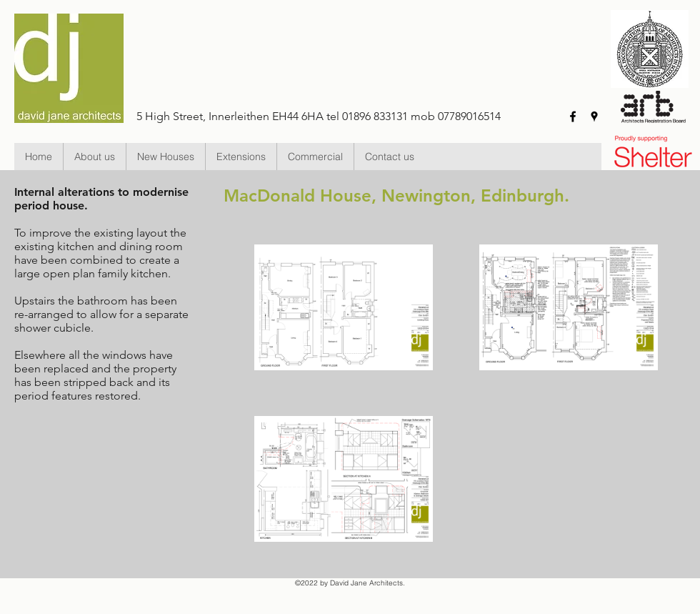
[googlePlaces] (594, 117)
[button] (165, 157)
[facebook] (573, 117)
